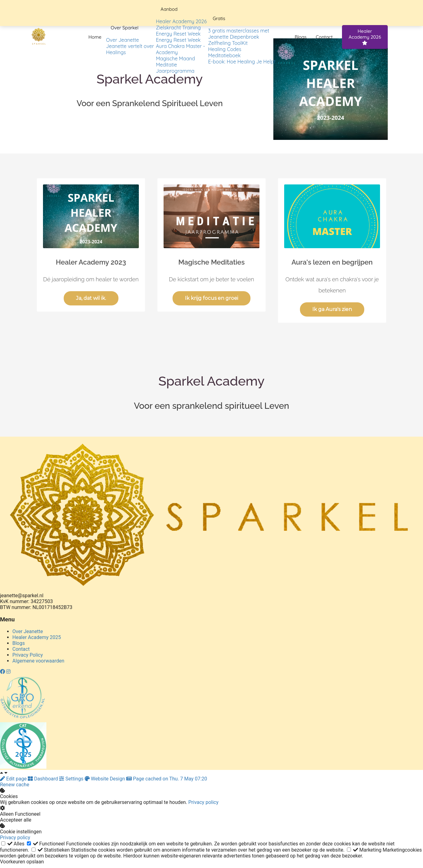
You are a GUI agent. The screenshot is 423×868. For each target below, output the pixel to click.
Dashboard (43, 779)
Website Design (105, 779)
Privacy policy (203, 802)
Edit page (14, 779)
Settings (72, 779)
